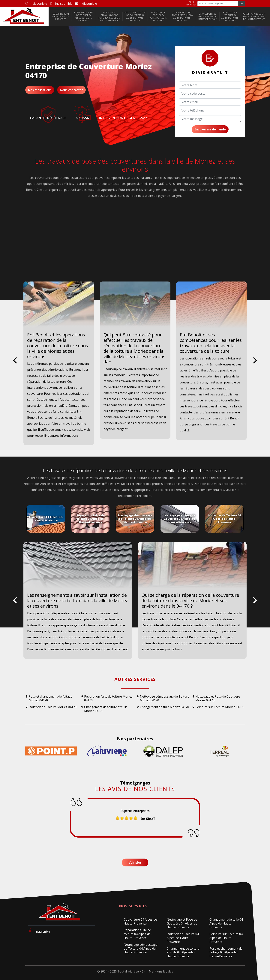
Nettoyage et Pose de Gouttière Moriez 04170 (218, 699)
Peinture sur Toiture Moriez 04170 (220, 707)
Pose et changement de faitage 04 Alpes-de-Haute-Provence (254, 16)
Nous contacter (71, 90)
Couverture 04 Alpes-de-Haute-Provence (61, 16)
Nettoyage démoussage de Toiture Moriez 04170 (165, 699)
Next (255, 363)
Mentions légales (161, 971)
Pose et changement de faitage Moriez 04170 (51, 699)
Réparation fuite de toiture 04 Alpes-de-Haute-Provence (84, 16)
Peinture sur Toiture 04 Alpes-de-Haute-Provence (230, 16)
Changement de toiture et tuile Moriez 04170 (106, 709)
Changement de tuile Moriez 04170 (164, 707)
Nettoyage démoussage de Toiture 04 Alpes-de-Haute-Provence (109, 16)
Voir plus (135, 862)
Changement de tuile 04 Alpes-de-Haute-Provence (208, 16)
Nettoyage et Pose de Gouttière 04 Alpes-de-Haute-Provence (135, 16)
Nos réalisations (40, 90)
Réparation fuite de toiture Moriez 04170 (108, 699)
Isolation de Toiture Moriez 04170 (53, 707)
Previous (15, 363)
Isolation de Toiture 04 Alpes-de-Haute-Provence (158, 16)
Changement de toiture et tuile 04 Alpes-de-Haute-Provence (182, 16)
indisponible (36, 4)
